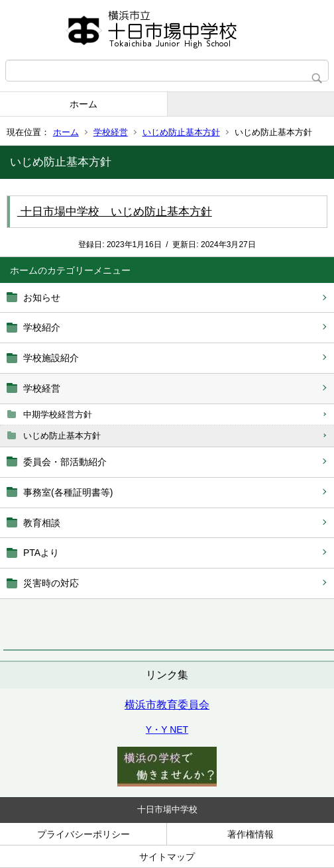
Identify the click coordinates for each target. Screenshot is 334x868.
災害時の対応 (51, 583)
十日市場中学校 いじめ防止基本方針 (115, 212)
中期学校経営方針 (58, 414)
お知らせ (42, 298)
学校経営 (111, 132)
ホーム (83, 104)
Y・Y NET (167, 730)
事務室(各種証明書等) (68, 492)
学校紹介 (42, 327)
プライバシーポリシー (83, 834)
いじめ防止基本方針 (181, 132)
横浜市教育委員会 (167, 705)
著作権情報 (250, 834)
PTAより (41, 553)
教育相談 (42, 523)
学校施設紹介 (51, 358)
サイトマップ (167, 857)
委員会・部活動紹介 (65, 462)
